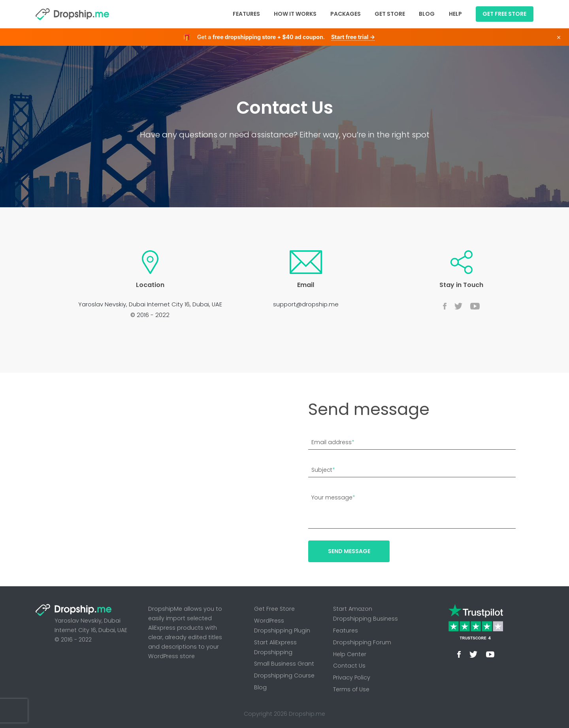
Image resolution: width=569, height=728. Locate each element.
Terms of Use (351, 689)
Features (246, 14)
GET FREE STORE (504, 14)
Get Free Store (274, 609)
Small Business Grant (284, 664)
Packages (346, 14)
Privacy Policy (352, 677)
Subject (323, 470)
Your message (333, 497)
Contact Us (349, 666)
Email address (333, 442)
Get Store (390, 14)
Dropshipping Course (284, 675)
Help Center (350, 654)
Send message (349, 551)
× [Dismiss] (559, 37)
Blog (427, 14)
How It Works (295, 14)
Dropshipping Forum (362, 642)
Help (455, 14)
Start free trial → (353, 37)
